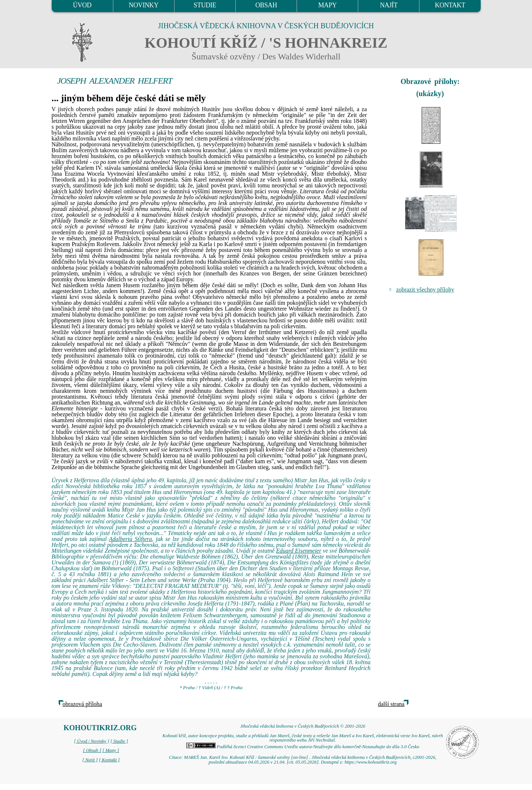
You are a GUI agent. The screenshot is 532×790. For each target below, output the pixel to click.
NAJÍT (389, 5)
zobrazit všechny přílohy (425, 290)
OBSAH (266, 5)
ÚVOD (82, 5)
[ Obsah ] (92, 750)
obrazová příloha (82, 704)
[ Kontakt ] (109, 760)
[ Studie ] (119, 741)
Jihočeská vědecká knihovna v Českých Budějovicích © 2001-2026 (303, 726)
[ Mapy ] (111, 750)
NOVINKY (144, 5)
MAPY (327, 5)
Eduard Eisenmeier (299, 551)
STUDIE (205, 5)
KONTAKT (450, 5)
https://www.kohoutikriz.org (371, 762)
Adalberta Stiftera (131, 539)
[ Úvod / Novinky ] (92, 741)
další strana (391, 704)
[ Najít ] (90, 760)
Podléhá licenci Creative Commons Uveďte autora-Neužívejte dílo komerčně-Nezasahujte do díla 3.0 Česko (303, 747)
